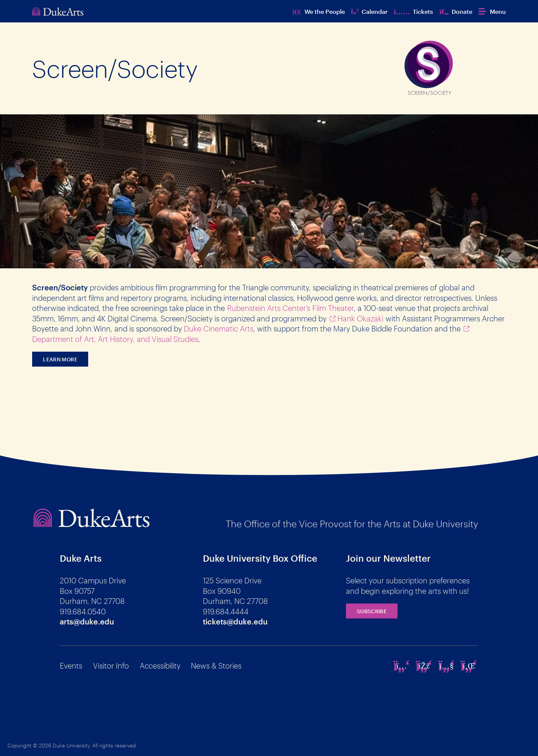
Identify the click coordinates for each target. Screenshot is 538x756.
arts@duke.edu (87, 621)
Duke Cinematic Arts (219, 328)
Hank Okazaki (360, 318)
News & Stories (216, 666)
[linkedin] (469, 666)
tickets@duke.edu (235, 621)
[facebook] (424, 666)
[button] (492, 11)
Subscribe (372, 611)
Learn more (60, 359)
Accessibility (160, 666)
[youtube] (446, 666)
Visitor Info (111, 666)
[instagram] (402, 666)
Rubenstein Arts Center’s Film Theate (289, 308)
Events (71, 666)
